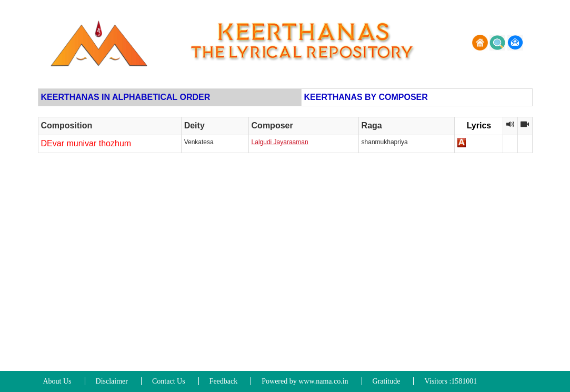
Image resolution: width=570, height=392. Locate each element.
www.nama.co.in (323, 381)
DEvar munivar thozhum (86, 143)
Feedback (224, 381)
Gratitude (387, 381)
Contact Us (169, 381)
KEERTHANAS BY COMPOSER (366, 97)
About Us (57, 381)
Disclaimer (112, 381)
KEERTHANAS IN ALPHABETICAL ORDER (126, 97)
